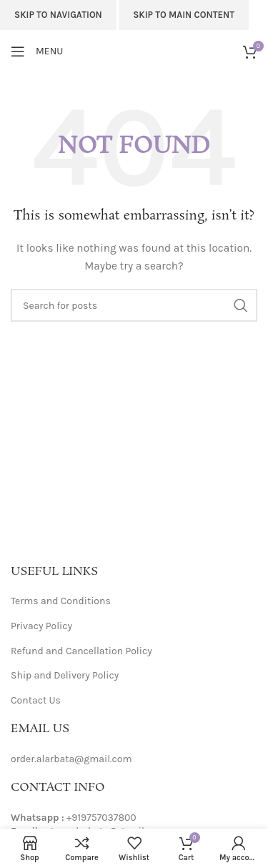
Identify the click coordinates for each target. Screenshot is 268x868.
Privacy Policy (41, 626)
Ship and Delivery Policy (65, 675)
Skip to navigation (58, 15)
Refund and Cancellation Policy (81, 651)
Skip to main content (184, 15)
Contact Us (36, 700)
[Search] (134, 305)
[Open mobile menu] (37, 51)
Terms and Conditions (61, 601)
